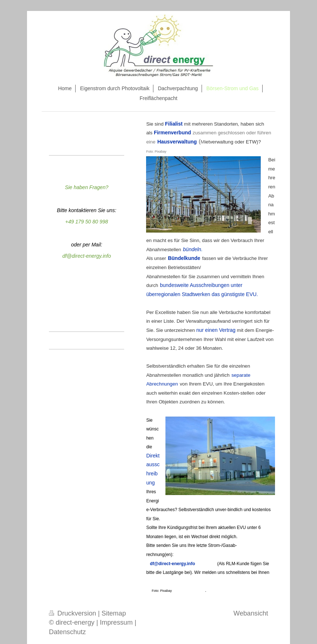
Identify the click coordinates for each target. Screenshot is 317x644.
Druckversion (73, 613)
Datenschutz (67, 632)
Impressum (116, 622)
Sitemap (114, 613)
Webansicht (251, 613)
